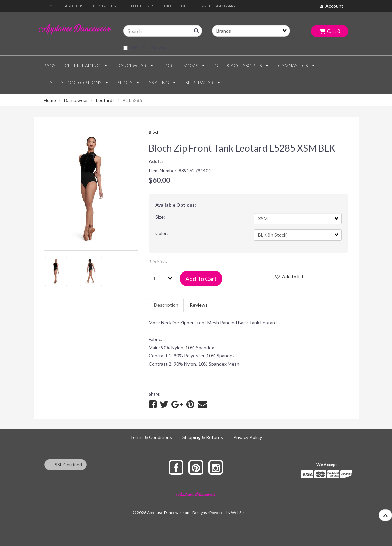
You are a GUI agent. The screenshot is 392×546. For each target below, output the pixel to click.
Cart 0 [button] (330, 31)
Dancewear (76, 100)
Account (332, 6)
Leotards (105, 100)
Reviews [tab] (199, 305)
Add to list (290, 276)
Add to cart (201, 279)
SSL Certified (65, 464)
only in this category (145, 48)
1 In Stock (158, 262)
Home (50, 100)
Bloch (154, 132)
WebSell (238, 513)
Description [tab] (166, 305)
